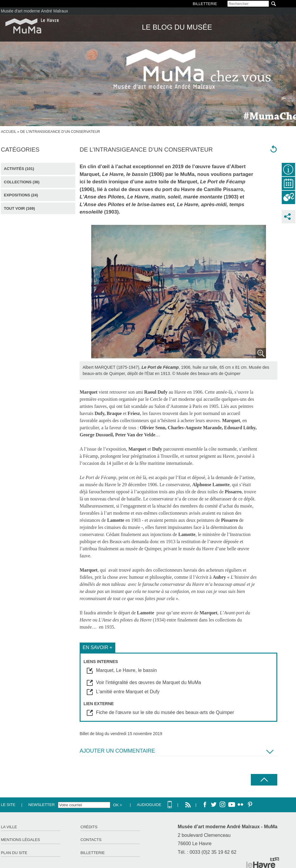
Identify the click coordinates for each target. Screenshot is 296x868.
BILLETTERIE (205, 4)
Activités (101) (19, 169)
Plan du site (14, 853)
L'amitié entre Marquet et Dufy (128, 692)
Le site (8, 805)
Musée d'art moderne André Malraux (34, 11)
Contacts (91, 840)
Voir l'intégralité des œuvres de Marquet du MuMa (148, 682)
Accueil (9, 132)
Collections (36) (22, 182)
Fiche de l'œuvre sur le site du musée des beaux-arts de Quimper (165, 712)
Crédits (89, 827)
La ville (9, 827)
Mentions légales (20, 840)
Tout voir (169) (19, 208)
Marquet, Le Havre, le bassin (126, 670)
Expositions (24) (21, 195)
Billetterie (93, 853)
